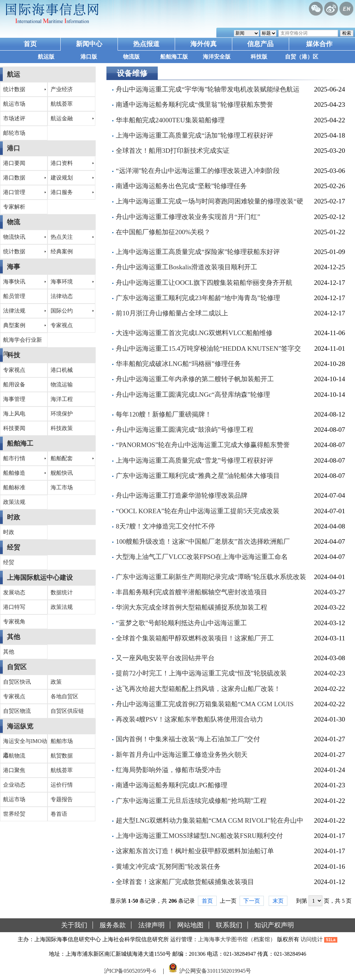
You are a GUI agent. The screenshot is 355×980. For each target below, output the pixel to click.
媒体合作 (319, 44)
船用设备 (14, 384)
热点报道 (146, 44)
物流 (14, 222)
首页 (30, 44)
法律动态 (62, 296)
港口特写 (14, 607)
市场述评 (14, 118)
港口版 (89, 57)
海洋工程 (62, 399)
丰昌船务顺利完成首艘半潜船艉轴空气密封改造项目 (192, 592)
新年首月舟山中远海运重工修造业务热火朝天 (182, 755)
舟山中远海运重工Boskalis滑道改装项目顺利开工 (187, 267)
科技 (14, 355)
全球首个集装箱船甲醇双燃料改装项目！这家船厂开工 (195, 638)
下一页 (252, 901)
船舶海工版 (174, 57)
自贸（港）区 (302, 57)
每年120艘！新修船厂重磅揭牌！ (164, 414)
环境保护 (62, 414)
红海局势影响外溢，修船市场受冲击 (168, 770)
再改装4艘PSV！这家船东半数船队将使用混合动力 (189, 719)
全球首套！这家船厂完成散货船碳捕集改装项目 (185, 882)
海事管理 (14, 399)
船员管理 (14, 296)
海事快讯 (14, 282)
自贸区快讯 (17, 682)
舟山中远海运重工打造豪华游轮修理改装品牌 (182, 495)
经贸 (14, 547)
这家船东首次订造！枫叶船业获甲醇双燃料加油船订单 (195, 851)
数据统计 (62, 592)
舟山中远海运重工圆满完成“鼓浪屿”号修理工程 (185, 430)
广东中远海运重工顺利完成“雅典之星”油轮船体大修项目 (198, 476)
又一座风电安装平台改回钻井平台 (165, 658)
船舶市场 (62, 741)
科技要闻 (14, 428)
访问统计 (312, 939)
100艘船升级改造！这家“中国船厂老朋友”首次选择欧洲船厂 (203, 541)
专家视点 (62, 325)
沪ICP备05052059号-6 (130, 971)
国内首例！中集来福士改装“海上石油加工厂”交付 (188, 739)
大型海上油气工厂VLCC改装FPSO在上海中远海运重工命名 (202, 557)
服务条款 (113, 925)
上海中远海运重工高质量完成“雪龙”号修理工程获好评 (194, 460)
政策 (56, 682)
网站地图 (190, 925)
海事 (14, 267)
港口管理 (14, 192)
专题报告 (62, 799)
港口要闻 (14, 163)
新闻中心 (89, 44)
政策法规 (14, 502)
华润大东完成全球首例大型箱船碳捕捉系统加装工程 (192, 607)
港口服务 (62, 192)
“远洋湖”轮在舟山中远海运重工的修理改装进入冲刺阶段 (198, 171)
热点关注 (62, 237)
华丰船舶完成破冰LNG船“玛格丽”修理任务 (178, 364)
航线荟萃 (62, 104)
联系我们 (229, 925)
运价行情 (62, 785)
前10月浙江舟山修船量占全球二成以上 (172, 313)
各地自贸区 (64, 696)
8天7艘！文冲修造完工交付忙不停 (165, 526)
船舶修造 (14, 473)
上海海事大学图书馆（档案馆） (237, 939)
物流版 (131, 57)
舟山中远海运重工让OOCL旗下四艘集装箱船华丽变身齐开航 (204, 283)
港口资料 (62, 163)
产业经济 (62, 89)
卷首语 (59, 814)
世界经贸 (14, 814)
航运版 (46, 57)
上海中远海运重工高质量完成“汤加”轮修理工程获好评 (194, 135)
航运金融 (62, 118)
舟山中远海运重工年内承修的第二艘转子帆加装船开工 (195, 379)
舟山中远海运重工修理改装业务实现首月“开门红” (188, 217)
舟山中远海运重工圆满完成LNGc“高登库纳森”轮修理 (193, 395)
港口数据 (14, 178)
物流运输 (62, 384)
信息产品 (260, 44)
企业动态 (14, 785)
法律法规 (14, 311)
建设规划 (62, 178)
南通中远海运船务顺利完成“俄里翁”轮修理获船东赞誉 (194, 104)
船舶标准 (14, 487)
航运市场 (14, 104)
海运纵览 (20, 726)
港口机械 (62, 370)
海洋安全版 (217, 57)
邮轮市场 (14, 133)
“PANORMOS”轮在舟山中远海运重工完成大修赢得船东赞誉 (203, 445)
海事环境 (62, 282)
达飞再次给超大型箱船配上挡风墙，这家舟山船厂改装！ (198, 689)
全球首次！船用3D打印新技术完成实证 (172, 151)
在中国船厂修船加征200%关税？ (163, 232)
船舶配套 (62, 458)
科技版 (259, 57)
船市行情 (14, 458)
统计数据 (14, 89)
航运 (14, 74)
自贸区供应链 (67, 711)
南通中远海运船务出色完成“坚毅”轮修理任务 (181, 186)
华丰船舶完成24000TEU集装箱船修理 (170, 120)
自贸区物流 (17, 711)
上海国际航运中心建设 (40, 577)
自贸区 (17, 667)
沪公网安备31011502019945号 (215, 971)
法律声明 (151, 925)
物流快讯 (14, 237)
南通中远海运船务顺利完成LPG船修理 (171, 785)
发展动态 (14, 592)
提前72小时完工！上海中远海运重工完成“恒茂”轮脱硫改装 (201, 673)
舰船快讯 (62, 473)
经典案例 (62, 251)
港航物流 (14, 756)
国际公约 (62, 311)
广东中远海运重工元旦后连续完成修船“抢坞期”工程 (191, 801)
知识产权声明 (274, 925)
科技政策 (62, 428)
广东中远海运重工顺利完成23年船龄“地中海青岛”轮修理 (198, 298)
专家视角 (14, 622)
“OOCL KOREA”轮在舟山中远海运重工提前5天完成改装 (198, 511)
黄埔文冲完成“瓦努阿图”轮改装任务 (168, 867)
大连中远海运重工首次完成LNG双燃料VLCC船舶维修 (194, 333)
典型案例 (14, 325)
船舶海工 (20, 443)
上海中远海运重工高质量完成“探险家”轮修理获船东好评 (198, 252)
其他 (14, 637)
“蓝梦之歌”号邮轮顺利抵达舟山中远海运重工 (181, 623)
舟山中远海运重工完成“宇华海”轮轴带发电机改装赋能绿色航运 (208, 89)
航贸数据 (62, 756)
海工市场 (62, 487)
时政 (14, 517)
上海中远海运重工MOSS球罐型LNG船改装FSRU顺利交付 (199, 836)
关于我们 (74, 925)
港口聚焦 (14, 770)
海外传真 (204, 44)
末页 (278, 901)
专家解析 (14, 207)
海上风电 (14, 414)
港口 (14, 148)
